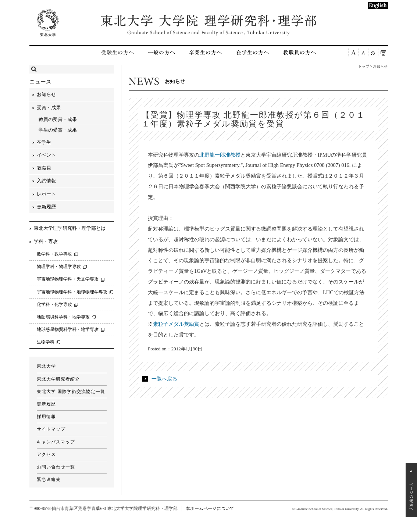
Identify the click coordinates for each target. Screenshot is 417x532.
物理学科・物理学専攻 (59, 267)
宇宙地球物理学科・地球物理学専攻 (72, 292)
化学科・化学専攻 (54, 304)
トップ (364, 66)
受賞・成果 (49, 108)
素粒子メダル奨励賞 (176, 324)
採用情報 (46, 417)
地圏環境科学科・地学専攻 (63, 317)
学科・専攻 (46, 241)
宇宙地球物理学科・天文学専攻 (68, 279)
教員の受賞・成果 (58, 119)
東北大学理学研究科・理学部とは (70, 228)
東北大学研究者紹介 (58, 379)
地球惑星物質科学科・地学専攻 (68, 329)
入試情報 (46, 181)
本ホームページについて (210, 508)
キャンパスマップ (56, 442)
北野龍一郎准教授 (220, 155)
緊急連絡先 (49, 479)
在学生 (44, 142)
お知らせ (46, 94)
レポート (46, 194)
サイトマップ (51, 429)
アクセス (46, 454)
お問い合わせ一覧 (56, 467)
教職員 (44, 168)
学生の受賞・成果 (58, 130)
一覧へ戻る (164, 379)
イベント (46, 155)
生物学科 (46, 342)
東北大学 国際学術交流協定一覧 (71, 392)
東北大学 (46, 366)
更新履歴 (46, 207)
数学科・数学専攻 (54, 254)
